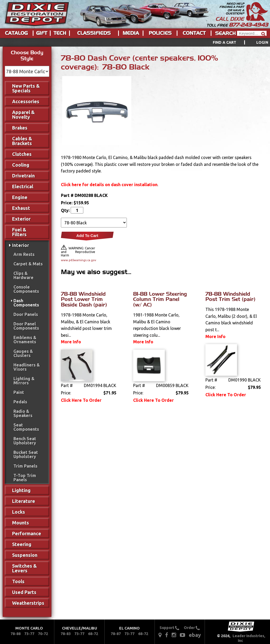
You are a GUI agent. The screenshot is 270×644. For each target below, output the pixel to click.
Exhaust (21, 208)
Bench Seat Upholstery (25, 441)
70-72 (43, 634)
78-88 (16, 634)
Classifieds (94, 33)
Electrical (23, 186)
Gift (42, 33)
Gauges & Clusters (23, 353)
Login (262, 42)
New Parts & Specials (26, 88)
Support (169, 628)
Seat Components (26, 427)
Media (131, 33)
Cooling (21, 165)
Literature (24, 501)
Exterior (21, 219)
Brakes (20, 128)
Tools (18, 581)
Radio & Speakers (23, 413)
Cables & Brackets (22, 141)
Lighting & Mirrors (24, 381)
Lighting (21, 490)
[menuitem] (235, 42)
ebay (195, 635)
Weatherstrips (28, 603)
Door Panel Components (26, 326)
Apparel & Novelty (23, 115)
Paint (19, 392)
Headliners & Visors (27, 367)
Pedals (20, 402)
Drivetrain (23, 176)
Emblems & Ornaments (25, 340)
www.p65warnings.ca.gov (78, 260)
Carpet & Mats (28, 264)
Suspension (25, 555)
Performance (27, 533)
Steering (22, 544)
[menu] (135, 42)
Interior (21, 245)
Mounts (21, 523)
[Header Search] (252, 33)
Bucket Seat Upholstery (26, 454)
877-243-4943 (248, 25)
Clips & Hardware (23, 275)
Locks (19, 512)
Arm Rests (24, 254)
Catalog (16, 33)
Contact (194, 33)
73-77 (29, 634)
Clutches (22, 154)
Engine (20, 197)
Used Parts (24, 592)
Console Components (26, 289)
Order (192, 628)
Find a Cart (225, 42)
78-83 (66, 634)
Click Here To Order (81, 400)
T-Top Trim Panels (25, 478)
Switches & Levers (25, 568)
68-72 (93, 634)
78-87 (116, 634)
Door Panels (26, 314)
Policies (160, 33)
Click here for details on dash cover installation (109, 185)
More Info (71, 342)
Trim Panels (25, 466)
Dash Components (26, 303)
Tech (60, 33)
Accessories (26, 101)
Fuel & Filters (19, 232)
